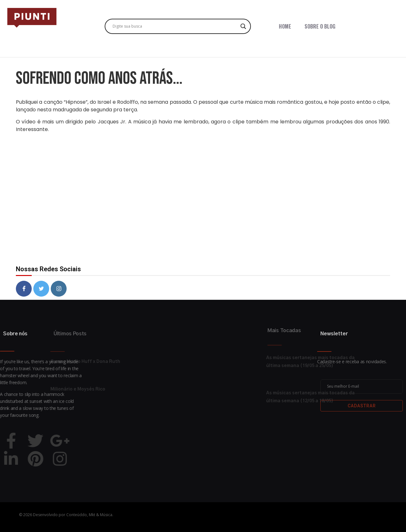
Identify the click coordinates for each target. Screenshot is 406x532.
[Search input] (175, 26)
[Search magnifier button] (243, 26)
